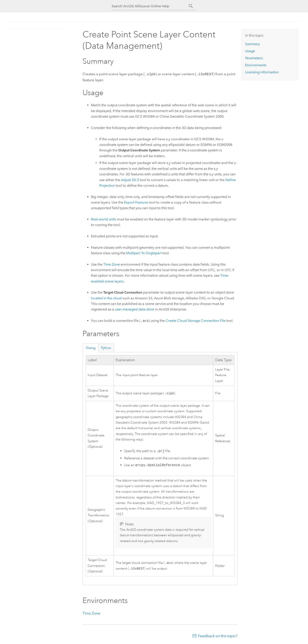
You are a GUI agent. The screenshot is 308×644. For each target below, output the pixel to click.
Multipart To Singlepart (144, 253)
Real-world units (103, 219)
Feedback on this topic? (218, 635)
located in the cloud (106, 298)
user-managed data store (135, 309)
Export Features (136, 202)
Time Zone (112, 264)
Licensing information (262, 72)
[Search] (191, 6)
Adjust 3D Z (130, 179)
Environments (256, 65)
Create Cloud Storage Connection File (195, 320)
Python (106, 347)
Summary (252, 44)
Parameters (254, 58)
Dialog (91, 347)
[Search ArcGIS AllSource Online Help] (150, 6)
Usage (250, 51)
